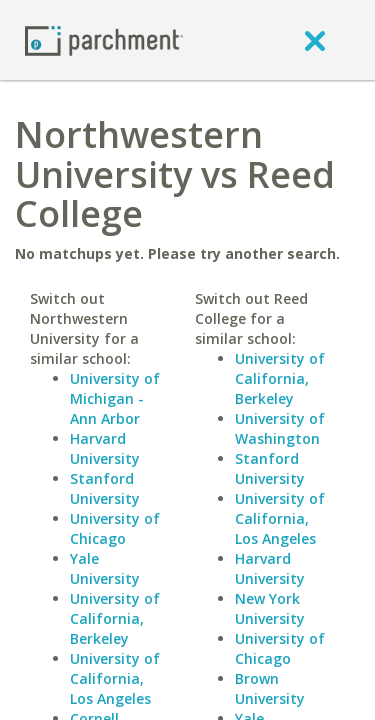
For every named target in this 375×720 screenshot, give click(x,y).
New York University (270, 608)
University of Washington (280, 428)
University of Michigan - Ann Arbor (115, 398)
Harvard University (105, 448)
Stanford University (105, 488)
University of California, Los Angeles (115, 678)
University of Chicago (115, 528)
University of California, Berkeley (115, 618)
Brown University (270, 688)
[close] (315, 40)
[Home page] (104, 39)
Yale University (105, 568)
